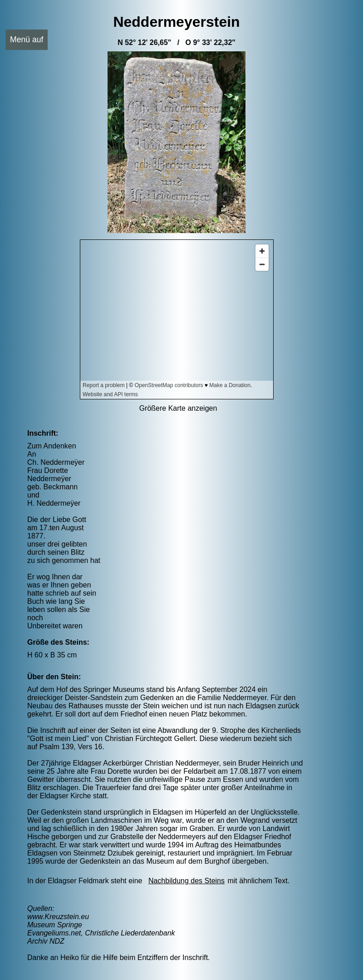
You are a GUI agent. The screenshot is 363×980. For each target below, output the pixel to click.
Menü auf (27, 40)
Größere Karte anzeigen (178, 408)
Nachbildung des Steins (186, 881)
